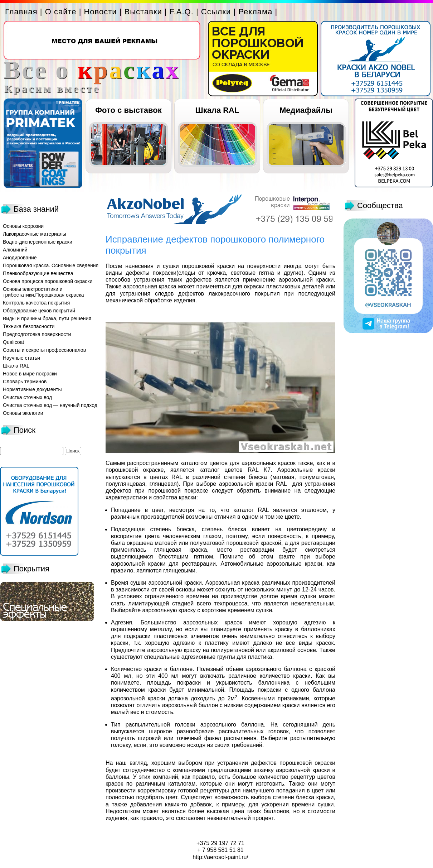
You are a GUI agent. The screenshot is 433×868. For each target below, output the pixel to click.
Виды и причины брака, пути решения (47, 318)
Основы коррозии (23, 226)
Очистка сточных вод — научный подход (50, 405)
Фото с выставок (128, 110)
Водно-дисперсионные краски (38, 242)
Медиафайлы (306, 110)
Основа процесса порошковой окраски (48, 281)
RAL (281, 484)
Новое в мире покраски (30, 374)
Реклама (255, 12)
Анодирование (20, 258)
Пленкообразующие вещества (38, 273)
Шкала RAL (217, 110)
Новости (100, 12)
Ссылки (216, 12)
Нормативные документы (32, 389)
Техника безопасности (29, 326)
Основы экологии (23, 413)
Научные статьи (21, 358)
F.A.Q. (182, 12)
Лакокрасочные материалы (35, 234)
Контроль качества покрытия (36, 303)
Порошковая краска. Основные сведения (51, 265)
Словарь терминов (25, 382)
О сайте (61, 12)
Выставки (143, 12)
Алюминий (15, 250)
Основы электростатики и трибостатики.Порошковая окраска (43, 292)
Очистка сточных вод (27, 397)
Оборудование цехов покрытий (39, 311)
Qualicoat (13, 342)
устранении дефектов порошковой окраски (275, 763)
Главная (21, 12)
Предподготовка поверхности (37, 334)
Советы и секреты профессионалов (44, 350)
